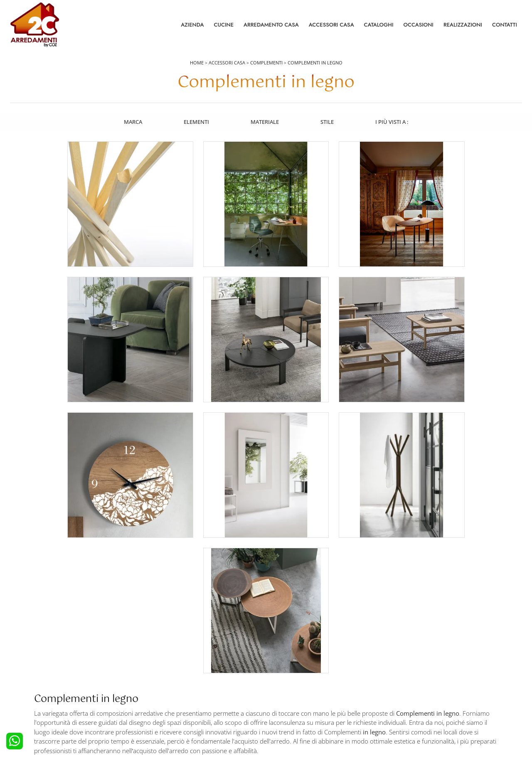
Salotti (278, 663)
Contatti (505, 25)
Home (197, 63)
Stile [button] (328, 122)
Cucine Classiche (35, 686)
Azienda (192, 25)
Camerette (155, 675)
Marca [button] (132, 122)
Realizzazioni (463, 25)
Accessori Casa (331, 25)
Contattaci (411, 675)
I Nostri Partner (417, 697)
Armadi (152, 686)
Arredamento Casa (271, 25)
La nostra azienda (421, 663)
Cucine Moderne (35, 675)
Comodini (155, 697)
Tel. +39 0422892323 (354, 727)
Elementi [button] (196, 122)
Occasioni (419, 25)
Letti (148, 663)
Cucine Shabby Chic (39, 697)
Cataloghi (379, 25)
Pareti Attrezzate (291, 675)
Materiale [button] (265, 122)
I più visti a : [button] (393, 122)
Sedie (278, 697)
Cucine (224, 25)
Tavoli (278, 686)
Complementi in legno (315, 63)
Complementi (266, 63)
